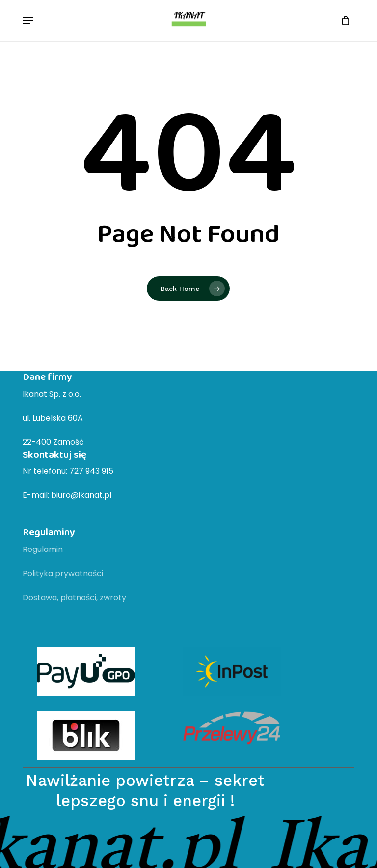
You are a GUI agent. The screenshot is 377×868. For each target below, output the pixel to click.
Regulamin (43, 549)
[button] (28, 21)
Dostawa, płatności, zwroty (74, 597)
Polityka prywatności (63, 573)
